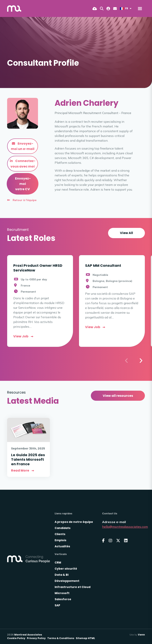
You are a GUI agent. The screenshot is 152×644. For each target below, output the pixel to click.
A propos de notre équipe (74, 522)
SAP (57, 605)
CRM (58, 563)
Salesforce (63, 599)
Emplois (60, 540)
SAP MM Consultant (103, 265)
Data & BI (62, 575)
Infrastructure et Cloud (73, 587)
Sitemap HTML (85, 638)
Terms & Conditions (61, 638)
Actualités (62, 546)
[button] (141, 361)
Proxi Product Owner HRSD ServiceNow (38, 268)
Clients (60, 534)
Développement (67, 581)
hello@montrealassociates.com (125, 527)
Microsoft (62, 593)
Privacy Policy (36, 638)
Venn (141, 635)
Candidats (63, 528)
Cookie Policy (16, 638)
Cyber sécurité (66, 569)
